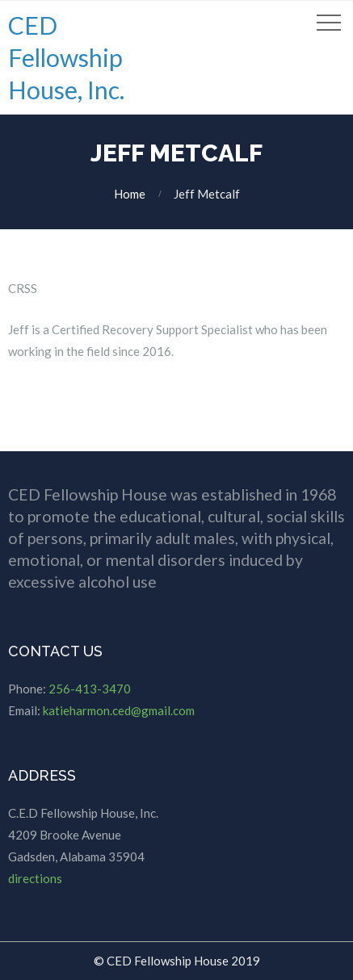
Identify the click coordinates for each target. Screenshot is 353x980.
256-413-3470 (90, 689)
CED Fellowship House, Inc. (66, 57)
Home (130, 194)
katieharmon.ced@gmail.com (119, 710)
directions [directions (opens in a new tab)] (35, 878)
